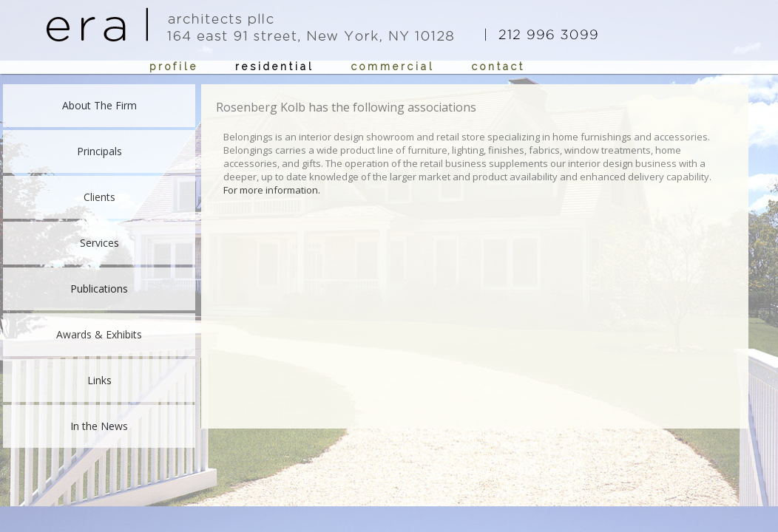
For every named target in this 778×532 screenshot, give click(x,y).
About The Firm (99, 105)
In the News (99, 426)
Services (99, 243)
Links (99, 380)
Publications (99, 289)
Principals (99, 151)
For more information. (272, 190)
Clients (99, 197)
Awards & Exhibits (99, 334)
